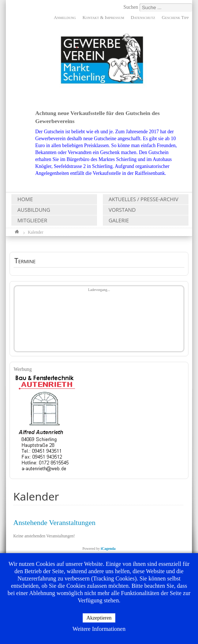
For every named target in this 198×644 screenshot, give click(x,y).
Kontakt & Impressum (103, 18)
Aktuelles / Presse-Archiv (144, 199)
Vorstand (122, 210)
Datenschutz (143, 18)
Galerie (119, 220)
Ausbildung (34, 210)
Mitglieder (32, 220)
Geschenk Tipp (175, 18)
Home (25, 199)
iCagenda (108, 549)
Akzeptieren (99, 618)
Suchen (131, 7)
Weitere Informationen (99, 629)
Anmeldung (65, 18)
